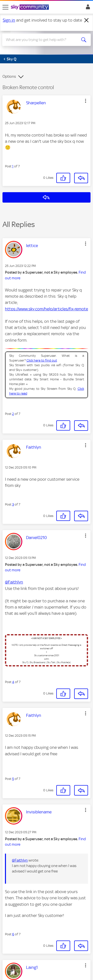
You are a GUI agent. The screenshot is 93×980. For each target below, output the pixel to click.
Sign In (87, 8)
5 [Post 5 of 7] (13, 779)
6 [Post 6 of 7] (13, 934)
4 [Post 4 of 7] (13, 682)
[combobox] (42, 40)
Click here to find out (42, 360)
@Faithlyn (14, 582)
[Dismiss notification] (87, 20)
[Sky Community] (31, 7)
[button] (86, 101)
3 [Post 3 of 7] (13, 504)
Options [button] (9, 76)
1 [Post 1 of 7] (13, 166)
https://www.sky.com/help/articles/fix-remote (46, 309)
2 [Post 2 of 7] (13, 414)
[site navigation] (5, 7)
